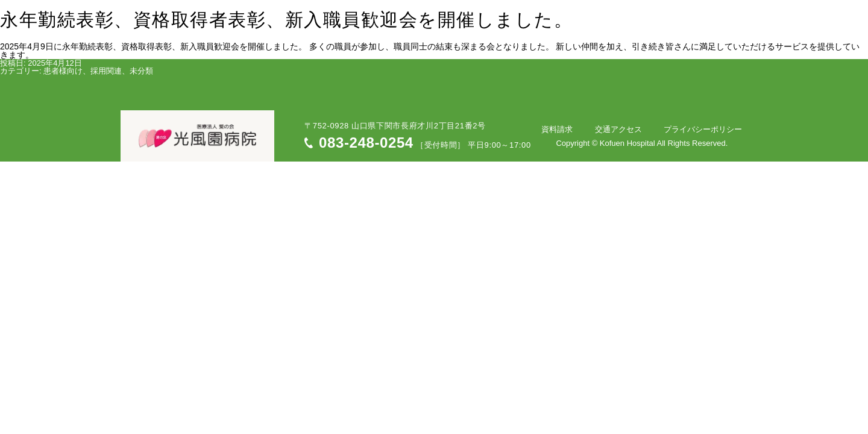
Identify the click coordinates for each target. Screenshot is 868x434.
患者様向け (63, 71)
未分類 (141, 71)
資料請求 (583, 129)
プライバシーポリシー (708, 129)
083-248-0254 (366, 143)
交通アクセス (634, 129)
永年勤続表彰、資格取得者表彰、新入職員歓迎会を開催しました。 (286, 21)
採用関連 (106, 71)
